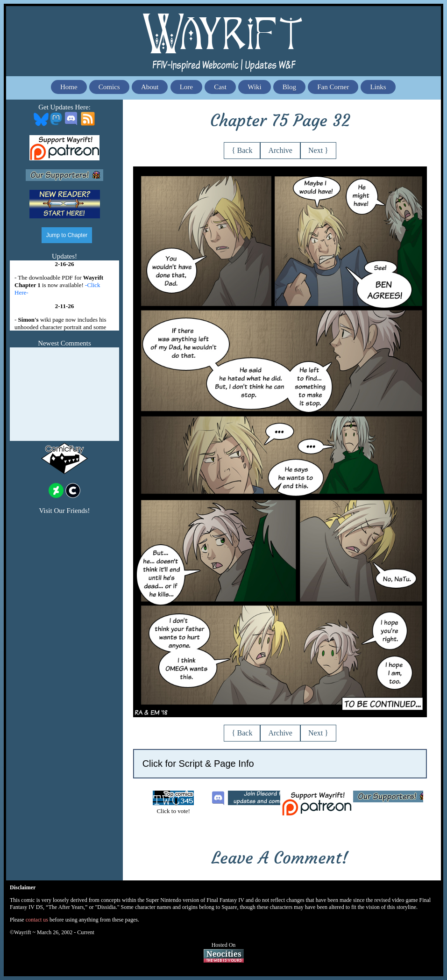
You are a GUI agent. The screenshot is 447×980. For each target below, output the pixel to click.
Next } (318, 150)
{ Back (242, 150)
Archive (280, 150)
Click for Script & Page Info (198, 764)
